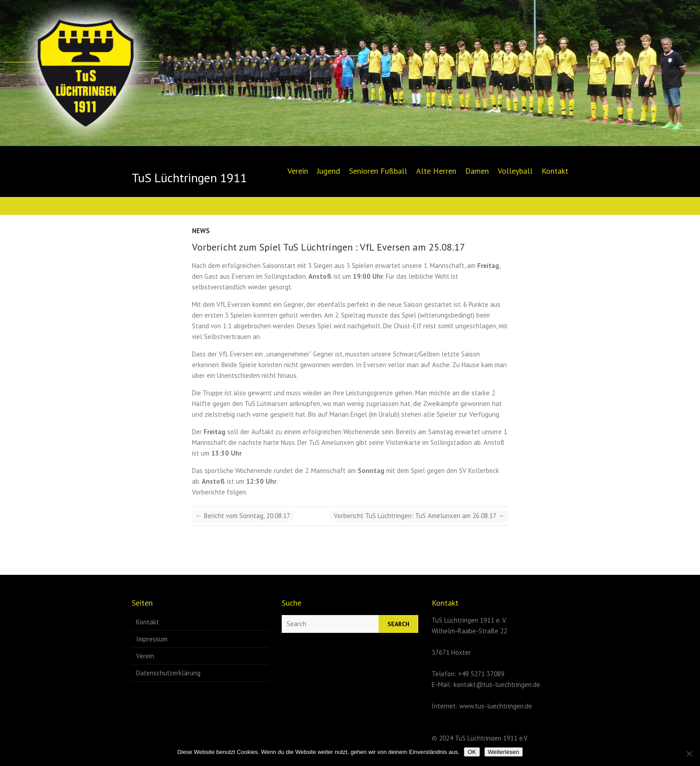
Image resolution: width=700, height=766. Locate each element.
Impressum (152, 639)
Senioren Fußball (378, 171)
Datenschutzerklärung (168, 673)
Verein (298, 171)
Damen (477, 171)
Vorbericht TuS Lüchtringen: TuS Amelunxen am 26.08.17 (419, 516)
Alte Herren (436, 171)
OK (472, 752)
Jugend (329, 171)
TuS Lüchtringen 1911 (189, 178)
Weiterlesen (504, 752)
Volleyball (515, 171)
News (201, 231)
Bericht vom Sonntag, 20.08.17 (243, 516)
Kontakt (555, 171)
